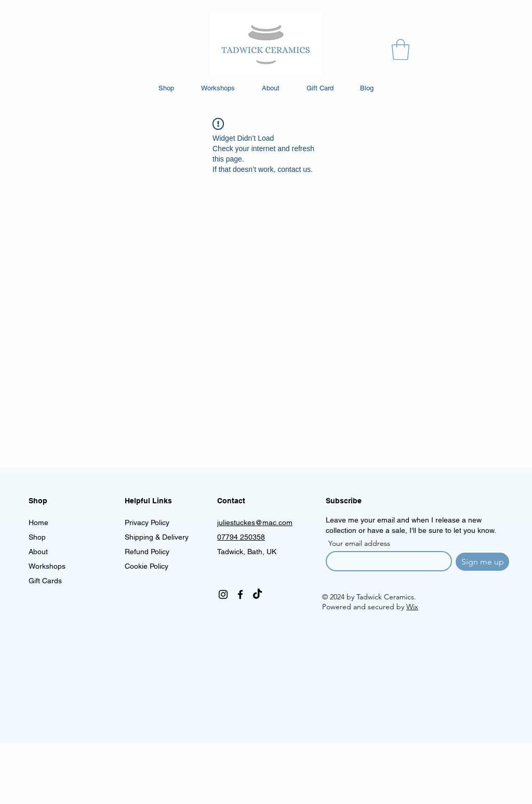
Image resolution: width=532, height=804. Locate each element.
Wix (412, 607)
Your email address (359, 543)
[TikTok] (257, 594)
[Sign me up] (482, 562)
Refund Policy (147, 552)
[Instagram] (223, 594)
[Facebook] (240, 594)
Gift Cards (45, 581)
